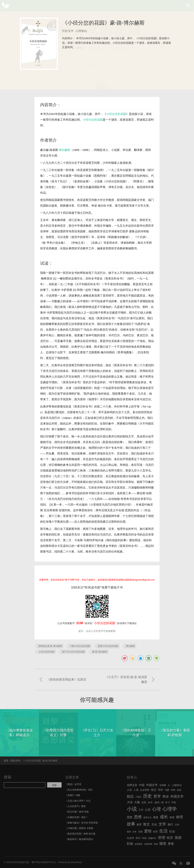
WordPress (76, 862)
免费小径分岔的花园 (108, 646)
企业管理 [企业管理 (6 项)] (145, 790)
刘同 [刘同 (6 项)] (173, 790)
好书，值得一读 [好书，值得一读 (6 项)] (156, 802)
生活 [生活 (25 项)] (163, 831)
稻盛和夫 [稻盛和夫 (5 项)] (152, 838)
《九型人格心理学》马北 (78, 801)
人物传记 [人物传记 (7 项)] (177, 785)
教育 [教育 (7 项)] (139, 825)
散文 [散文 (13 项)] (147, 824)
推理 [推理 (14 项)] (179, 817)
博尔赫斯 (64, 150)
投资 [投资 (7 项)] (172, 817)
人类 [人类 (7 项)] (136, 790)
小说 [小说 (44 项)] (132, 809)
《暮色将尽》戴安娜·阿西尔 (79, 839)
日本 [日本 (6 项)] (177, 825)
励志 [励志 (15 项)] (130, 796)
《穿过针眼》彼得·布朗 (77, 812)
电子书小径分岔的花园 (73, 652)
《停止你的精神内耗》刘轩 (79, 790)
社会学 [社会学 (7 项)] (130, 838)
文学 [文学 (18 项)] (162, 824)
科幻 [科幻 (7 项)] (138, 838)
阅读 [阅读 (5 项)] (156, 844)
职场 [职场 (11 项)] (130, 844)
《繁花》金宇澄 (73, 784)
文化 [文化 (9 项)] (154, 824)
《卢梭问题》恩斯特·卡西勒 (79, 828)
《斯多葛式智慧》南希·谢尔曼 (80, 834)
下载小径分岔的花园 (80, 646)
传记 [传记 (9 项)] (153, 790)
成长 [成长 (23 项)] (164, 817)
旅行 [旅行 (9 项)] (170, 824)
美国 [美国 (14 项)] (178, 838)
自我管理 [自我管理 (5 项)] (148, 844)
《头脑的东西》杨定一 (77, 817)
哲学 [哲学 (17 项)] (157, 796)
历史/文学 (68, 31)
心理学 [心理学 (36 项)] (170, 809)
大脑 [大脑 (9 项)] (137, 802)
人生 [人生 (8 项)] (129, 790)
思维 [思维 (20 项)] (138, 817)
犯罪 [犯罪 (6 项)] (155, 832)
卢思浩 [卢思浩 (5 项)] (138, 797)
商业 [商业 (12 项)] (166, 797)
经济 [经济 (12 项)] (170, 838)
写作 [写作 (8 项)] (160, 790)
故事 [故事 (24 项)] (131, 824)
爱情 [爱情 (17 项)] (148, 831)
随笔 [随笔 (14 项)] (163, 844)
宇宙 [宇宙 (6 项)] (174, 802)
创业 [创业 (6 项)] (179, 790)
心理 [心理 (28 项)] (156, 809)
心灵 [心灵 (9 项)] (148, 810)
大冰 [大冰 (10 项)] (130, 802)
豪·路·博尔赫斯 (100, 652)
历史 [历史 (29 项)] (147, 796)
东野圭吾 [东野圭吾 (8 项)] (132, 785)
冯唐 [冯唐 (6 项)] (167, 790)
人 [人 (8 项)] (169, 785)
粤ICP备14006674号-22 (44, 862)
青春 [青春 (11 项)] (171, 844)
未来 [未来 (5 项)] (134, 832)
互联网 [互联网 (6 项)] (163, 785)
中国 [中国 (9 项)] (142, 785)
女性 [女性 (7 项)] (144, 802)
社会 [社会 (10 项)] (172, 831)
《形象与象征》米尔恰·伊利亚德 (82, 823)
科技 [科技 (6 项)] (144, 838)
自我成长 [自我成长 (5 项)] (139, 844)
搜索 (8, 777)
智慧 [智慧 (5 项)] (129, 832)
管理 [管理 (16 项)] (162, 838)
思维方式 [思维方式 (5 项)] (147, 817)
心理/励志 (81, 31)
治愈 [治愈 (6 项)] (140, 832)
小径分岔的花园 (116, 114)
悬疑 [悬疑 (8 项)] (156, 817)
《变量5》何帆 (73, 795)
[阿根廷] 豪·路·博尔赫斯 (50, 646)
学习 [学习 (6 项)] (167, 802)
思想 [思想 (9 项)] (129, 817)
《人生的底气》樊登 (76, 806)
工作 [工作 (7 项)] (141, 810)
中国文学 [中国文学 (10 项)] (152, 785)
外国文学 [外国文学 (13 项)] (177, 796)
